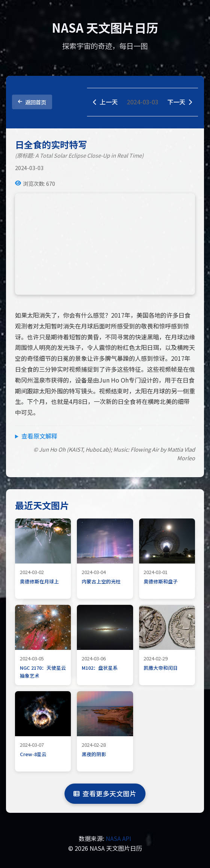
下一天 (180, 102)
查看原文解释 (39, 436)
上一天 (105, 102)
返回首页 (32, 102)
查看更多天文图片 (105, 793)
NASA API (118, 838)
